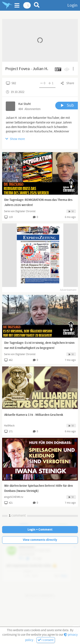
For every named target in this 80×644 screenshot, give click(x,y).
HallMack (9, 426)
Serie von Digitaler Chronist (20, 211)
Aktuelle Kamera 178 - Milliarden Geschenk (34, 415)
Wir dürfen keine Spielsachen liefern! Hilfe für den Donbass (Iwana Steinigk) (39, 488)
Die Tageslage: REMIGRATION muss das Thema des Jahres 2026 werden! (38, 203)
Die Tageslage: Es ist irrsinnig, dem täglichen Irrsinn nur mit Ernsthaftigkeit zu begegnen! (39, 346)
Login (72, 5)
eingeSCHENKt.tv (14, 497)
